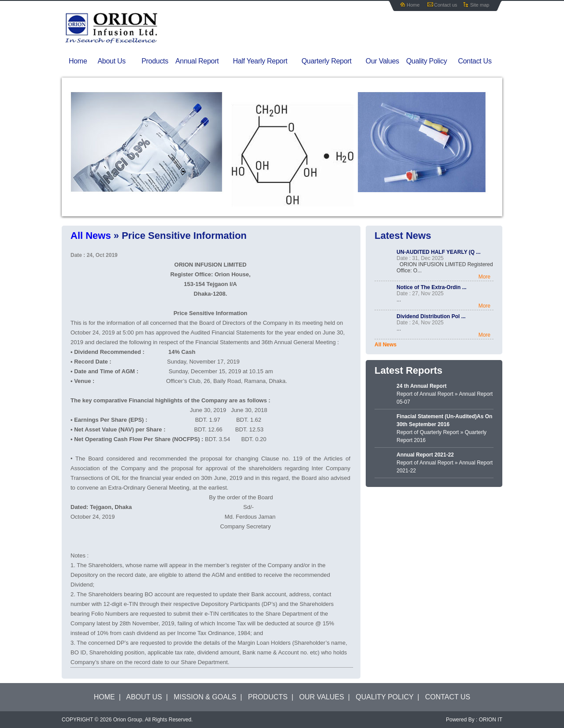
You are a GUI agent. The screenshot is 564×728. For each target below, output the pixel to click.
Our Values (382, 61)
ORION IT (491, 720)
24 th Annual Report (422, 386)
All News (386, 345)
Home (413, 5)
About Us (118, 61)
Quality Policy (427, 61)
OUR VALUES (322, 697)
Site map (480, 5)
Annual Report (202, 61)
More (484, 277)
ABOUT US (144, 697)
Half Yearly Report (266, 61)
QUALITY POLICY (384, 697)
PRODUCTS (268, 697)
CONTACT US (448, 697)
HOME (104, 697)
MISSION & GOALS (205, 697)
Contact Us (475, 61)
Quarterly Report (332, 61)
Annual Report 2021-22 (425, 455)
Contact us (446, 5)
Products (155, 61)
